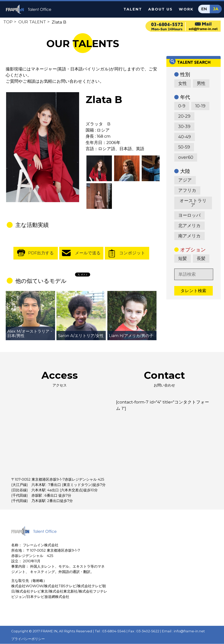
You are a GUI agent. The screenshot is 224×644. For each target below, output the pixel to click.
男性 (201, 83)
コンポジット (132, 253)
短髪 (183, 258)
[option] (43, 148)
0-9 (182, 106)
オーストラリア (193, 203)
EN (204, 9)
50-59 (184, 147)
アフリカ (187, 190)
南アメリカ (189, 236)
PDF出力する (41, 253)
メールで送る (88, 253)
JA (216, 9)
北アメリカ (189, 226)
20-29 (184, 116)
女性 (183, 83)
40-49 (185, 137)
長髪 (201, 258)
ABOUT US (160, 9)
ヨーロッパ (189, 215)
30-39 (184, 126)
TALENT (133, 9)
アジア (185, 180)
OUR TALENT (32, 22)
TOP (8, 22)
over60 (186, 157)
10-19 (200, 106)
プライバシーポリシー (28, 639)
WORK (186, 9)
